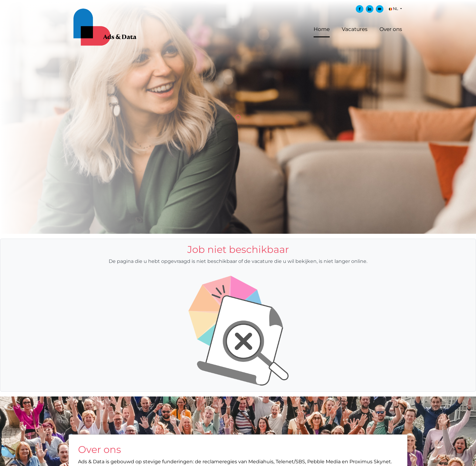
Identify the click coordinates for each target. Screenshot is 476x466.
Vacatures (355, 29)
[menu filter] (238, 0)
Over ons (391, 29)
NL (394, 9)
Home (322, 29)
